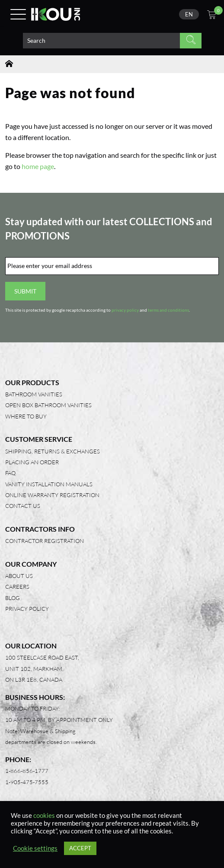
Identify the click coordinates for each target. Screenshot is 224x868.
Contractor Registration (45, 541)
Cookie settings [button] (35, 848)
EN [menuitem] (189, 14)
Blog (13, 598)
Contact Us (23, 506)
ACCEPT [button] (80, 848)
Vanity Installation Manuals (49, 484)
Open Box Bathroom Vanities (48, 405)
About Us (19, 576)
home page (38, 166)
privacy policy (125, 310)
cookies (44, 815)
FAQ (10, 473)
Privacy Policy (27, 609)
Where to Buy (26, 416)
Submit (25, 291)
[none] (189, 14)
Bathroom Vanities (34, 394)
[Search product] (101, 41)
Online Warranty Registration (52, 495)
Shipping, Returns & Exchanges (53, 451)
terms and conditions (168, 310)
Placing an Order (32, 462)
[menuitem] (189, 14)
